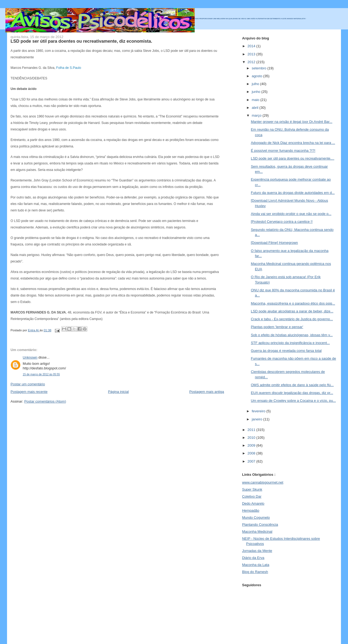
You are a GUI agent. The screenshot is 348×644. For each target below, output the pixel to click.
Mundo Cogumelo (256, 517)
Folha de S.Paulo (69, 68)
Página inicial (118, 392)
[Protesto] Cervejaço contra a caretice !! (282, 222)
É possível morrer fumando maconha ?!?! (283, 151)
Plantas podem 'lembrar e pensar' (277, 327)
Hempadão (251, 510)
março (257, 115)
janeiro (258, 419)
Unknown (30, 357)
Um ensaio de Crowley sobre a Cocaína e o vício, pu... (293, 401)
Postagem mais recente (29, 392)
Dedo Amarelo (253, 503)
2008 (252, 453)
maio (256, 100)
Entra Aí (34, 330)
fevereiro (259, 411)
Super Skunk (252, 489)
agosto (258, 76)
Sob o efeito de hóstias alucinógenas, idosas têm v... (292, 335)
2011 (252, 430)
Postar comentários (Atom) (45, 401)
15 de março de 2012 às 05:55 (41, 374)
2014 (252, 46)
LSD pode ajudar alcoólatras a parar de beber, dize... (292, 311)
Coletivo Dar (252, 496)
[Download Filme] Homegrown (274, 243)
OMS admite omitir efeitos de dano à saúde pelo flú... (292, 385)
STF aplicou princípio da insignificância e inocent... (290, 343)
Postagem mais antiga (207, 392)
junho (256, 92)
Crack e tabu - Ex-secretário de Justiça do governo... (292, 319)
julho (256, 84)
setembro (260, 68)
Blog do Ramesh (255, 572)
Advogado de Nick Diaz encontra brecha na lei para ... (293, 143)
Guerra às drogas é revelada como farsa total (286, 351)
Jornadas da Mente (257, 551)
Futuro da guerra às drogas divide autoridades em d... (293, 193)
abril (256, 108)
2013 (252, 54)
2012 (252, 62)
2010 (252, 438)
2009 (252, 445)
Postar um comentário (28, 384)
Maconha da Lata (256, 565)
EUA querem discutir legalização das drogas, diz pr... (292, 393)
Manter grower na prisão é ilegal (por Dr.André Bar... (292, 122)
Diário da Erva (253, 558)
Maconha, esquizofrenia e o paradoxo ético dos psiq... (293, 303)
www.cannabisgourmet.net (263, 482)
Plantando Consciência (260, 525)
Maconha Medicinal (257, 532)
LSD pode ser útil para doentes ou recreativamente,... (293, 158)
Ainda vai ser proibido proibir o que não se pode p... (291, 214)
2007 (252, 461)
